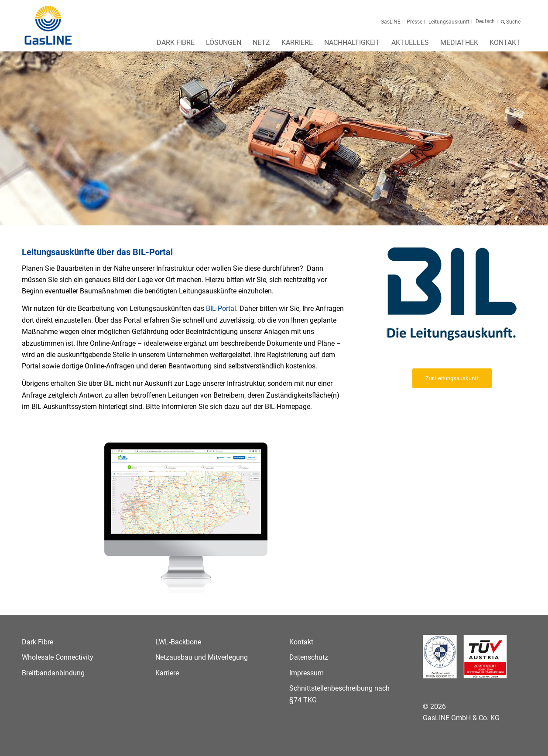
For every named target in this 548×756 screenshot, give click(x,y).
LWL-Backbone (178, 642)
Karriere (167, 673)
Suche (513, 22)
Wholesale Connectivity (58, 657)
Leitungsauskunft (449, 22)
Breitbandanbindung (53, 673)
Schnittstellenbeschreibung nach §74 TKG (339, 694)
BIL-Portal (221, 308)
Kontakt (301, 642)
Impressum (307, 673)
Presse (414, 22)
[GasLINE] (49, 26)
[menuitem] (176, 45)
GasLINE (390, 22)
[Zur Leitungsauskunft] (452, 378)
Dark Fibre (38, 642)
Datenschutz (309, 657)
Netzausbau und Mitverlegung (202, 657)
